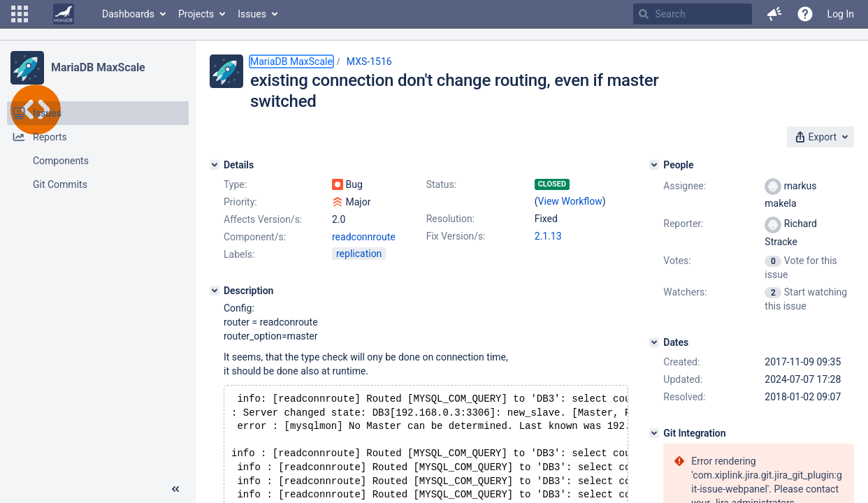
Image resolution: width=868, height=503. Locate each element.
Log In (841, 14)
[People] (654, 165)
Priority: (240, 202)
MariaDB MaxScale (98, 67)
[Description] (215, 291)
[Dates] (654, 342)
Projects (196, 14)
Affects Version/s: (263, 219)
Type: (235, 184)
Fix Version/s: (456, 236)
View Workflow (570, 201)
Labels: (239, 254)
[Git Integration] (654, 433)
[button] (20, 14)
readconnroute (364, 237)
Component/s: (255, 237)
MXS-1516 (369, 61)
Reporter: (683, 224)
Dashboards (128, 14)
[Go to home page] (64, 14)
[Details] (215, 165)
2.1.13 (548, 236)
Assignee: (685, 186)
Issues (252, 14)
